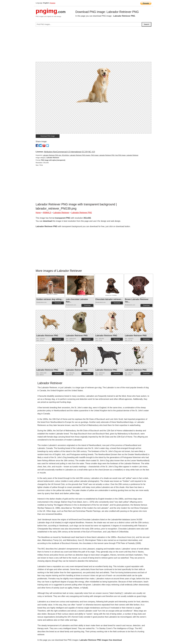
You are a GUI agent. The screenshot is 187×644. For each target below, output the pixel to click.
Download (58, 303)
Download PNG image (48, 136)
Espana (53, 3)
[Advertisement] (93, 45)
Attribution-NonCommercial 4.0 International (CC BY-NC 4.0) (69, 152)
